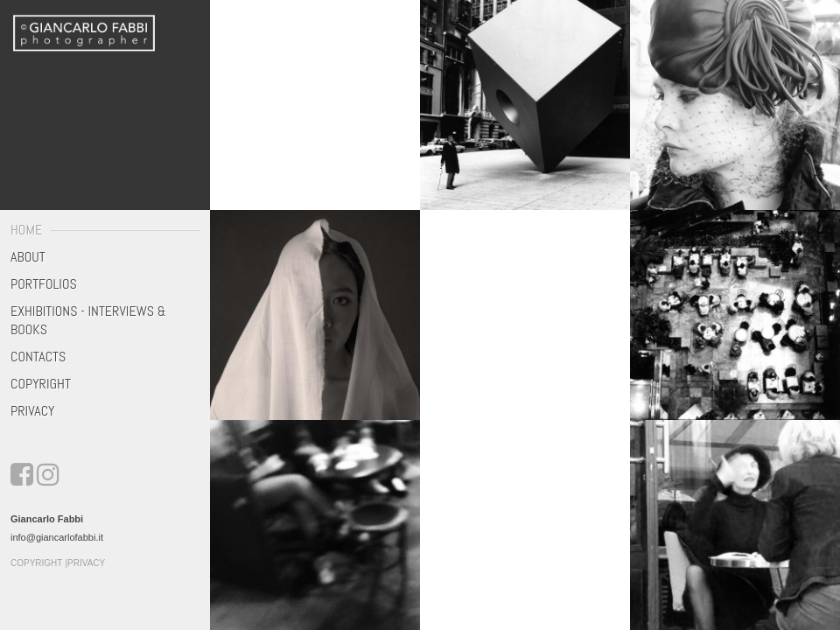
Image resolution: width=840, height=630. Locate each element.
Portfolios (44, 284)
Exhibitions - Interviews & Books (88, 320)
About (28, 257)
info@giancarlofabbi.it (57, 537)
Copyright (41, 384)
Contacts (38, 357)
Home (26, 230)
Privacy (32, 411)
